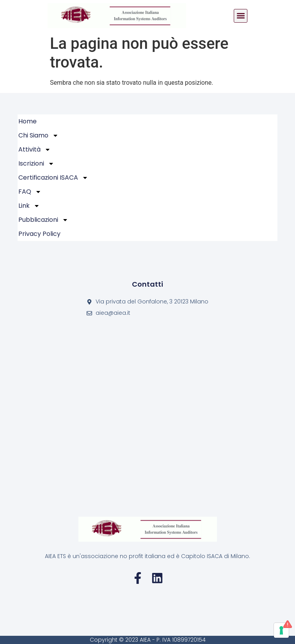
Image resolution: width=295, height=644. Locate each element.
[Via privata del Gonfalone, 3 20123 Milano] (147, 417)
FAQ (30, 192)
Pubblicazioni (43, 220)
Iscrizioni (36, 164)
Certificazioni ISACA (53, 178)
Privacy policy (39, 234)
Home (28, 121)
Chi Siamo (38, 136)
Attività (35, 150)
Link (29, 206)
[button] (241, 16)
